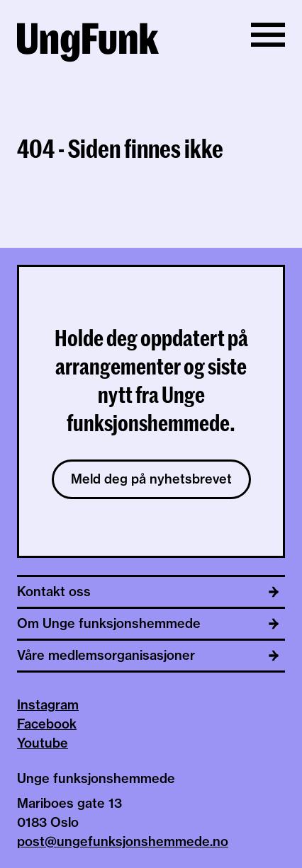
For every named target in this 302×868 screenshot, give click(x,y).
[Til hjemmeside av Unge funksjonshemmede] (88, 45)
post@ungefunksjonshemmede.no (123, 841)
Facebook (47, 724)
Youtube (43, 743)
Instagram (48, 705)
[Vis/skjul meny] (268, 35)
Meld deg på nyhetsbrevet (151, 479)
